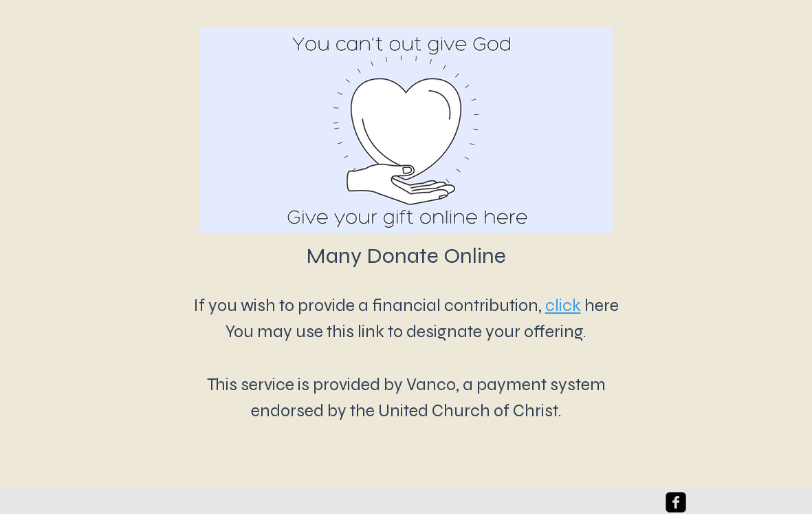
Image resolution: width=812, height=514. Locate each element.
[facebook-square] (676, 502)
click (563, 306)
